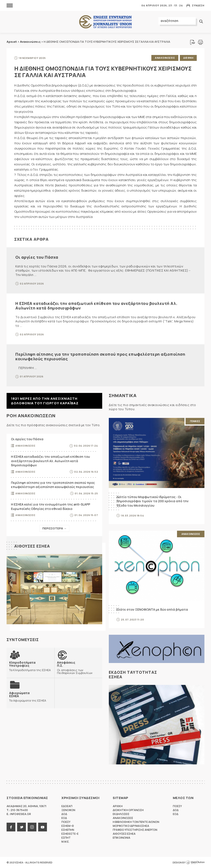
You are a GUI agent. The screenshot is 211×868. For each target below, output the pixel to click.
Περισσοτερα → (54, 528)
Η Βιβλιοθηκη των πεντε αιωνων (136, 822)
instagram (32, 827)
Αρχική (12, 42)
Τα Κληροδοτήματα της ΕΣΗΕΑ (30, 666)
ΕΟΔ (64, 818)
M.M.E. (65, 842)
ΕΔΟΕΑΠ (67, 806)
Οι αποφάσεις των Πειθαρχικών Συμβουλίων (78, 668)
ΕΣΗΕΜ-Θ (68, 826)
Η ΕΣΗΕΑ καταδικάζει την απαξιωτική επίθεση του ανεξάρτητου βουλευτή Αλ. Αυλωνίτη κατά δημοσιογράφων (96, 306)
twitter (21, 827)
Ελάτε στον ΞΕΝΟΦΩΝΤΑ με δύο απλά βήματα (152, 609)
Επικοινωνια (122, 838)
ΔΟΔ (64, 814)
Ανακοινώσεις (30, 42)
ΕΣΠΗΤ (66, 838)
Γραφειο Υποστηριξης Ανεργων (135, 830)
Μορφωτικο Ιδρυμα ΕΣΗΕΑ (131, 826)
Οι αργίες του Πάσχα (37, 257)
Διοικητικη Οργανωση (128, 810)
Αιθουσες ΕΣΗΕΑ (32, 546)
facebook (11, 827)
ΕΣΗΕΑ (105, 22)
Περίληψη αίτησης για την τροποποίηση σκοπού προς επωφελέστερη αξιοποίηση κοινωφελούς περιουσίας (100, 357)
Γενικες (195, 421)
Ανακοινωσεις (165, 58)
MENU (10, 5)
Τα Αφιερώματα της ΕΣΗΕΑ (28, 697)
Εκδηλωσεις (121, 814)
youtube (43, 827)
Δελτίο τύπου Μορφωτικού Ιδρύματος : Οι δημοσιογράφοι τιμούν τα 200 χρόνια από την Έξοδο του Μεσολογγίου (153, 501)
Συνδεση (198, 5)
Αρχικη (118, 806)
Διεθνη (188, 58)
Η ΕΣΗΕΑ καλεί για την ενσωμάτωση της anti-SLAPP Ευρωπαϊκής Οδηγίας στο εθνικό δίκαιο (51, 506)
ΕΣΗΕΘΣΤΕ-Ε (70, 834)
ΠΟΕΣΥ (66, 822)
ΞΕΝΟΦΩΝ (68, 810)
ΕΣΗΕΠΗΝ (68, 830)
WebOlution (195, 863)
